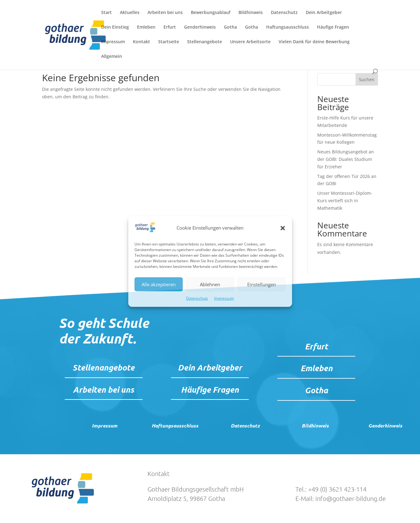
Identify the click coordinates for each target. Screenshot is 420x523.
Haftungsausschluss (288, 27)
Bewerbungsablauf (211, 13)
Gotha (230, 27)
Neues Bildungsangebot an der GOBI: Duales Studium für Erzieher (346, 159)
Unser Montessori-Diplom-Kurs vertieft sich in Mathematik (345, 201)
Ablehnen (210, 284)
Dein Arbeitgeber (324, 13)
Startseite (169, 42)
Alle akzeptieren (159, 284)
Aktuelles (130, 13)
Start (106, 13)
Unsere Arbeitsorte (250, 42)
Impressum (224, 299)
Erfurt (170, 27)
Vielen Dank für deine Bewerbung (314, 42)
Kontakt (142, 42)
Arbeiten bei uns (165, 13)
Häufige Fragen (333, 27)
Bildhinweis (251, 13)
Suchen (367, 79)
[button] (283, 228)
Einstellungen (262, 284)
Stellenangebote (205, 42)
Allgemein (112, 57)
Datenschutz (197, 299)
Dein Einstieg (115, 27)
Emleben (146, 27)
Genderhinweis (200, 27)
